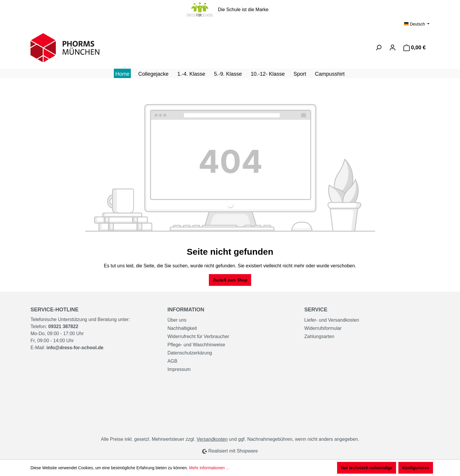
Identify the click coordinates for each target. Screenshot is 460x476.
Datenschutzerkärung (190, 353)
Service (316, 310)
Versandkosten (212, 439)
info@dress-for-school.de (75, 348)
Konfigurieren (416, 468)
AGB (172, 361)
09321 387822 (63, 326)
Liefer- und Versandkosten (332, 320)
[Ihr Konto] (393, 48)
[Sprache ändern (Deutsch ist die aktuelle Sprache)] (417, 24)
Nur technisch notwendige (367, 468)
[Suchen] (378, 48)
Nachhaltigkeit (182, 328)
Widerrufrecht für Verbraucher (198, 336)
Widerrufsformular (323, 328)
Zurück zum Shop (230, 280)
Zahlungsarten (319, 336)
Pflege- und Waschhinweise (196, 345)
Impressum (179, 369)
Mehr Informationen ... (209, 468)
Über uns (177, 320)
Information (186, 310)
